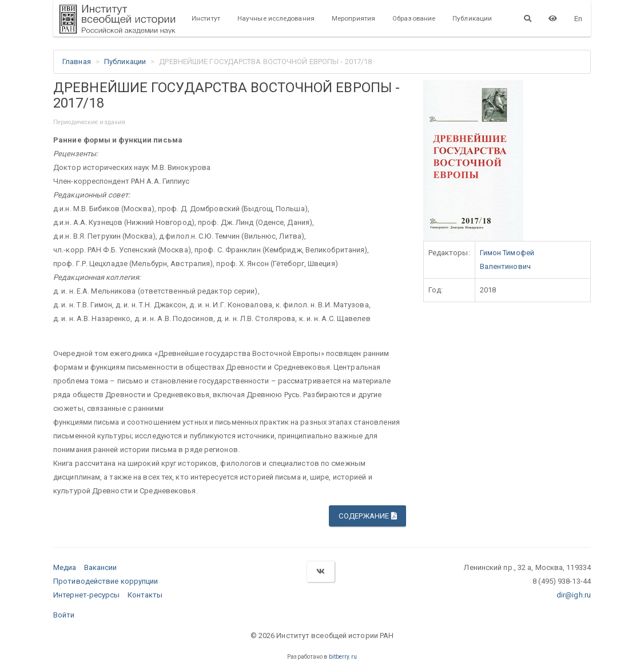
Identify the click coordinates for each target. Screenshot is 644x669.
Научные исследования (276, 18)
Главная (77, 62)
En (578, 19)
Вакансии (101, 567)
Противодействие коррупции (106, 581)
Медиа (65, 567)
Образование (414, 18)
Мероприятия (353, 18)
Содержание (367, 516)
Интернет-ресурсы (87, 595)
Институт (206, 18)
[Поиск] (528, 18)
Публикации (472, 18)
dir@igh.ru (574, 595)
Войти (64, 615)
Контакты (145, 595)
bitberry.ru (343, 657)
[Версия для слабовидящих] (553, 18)
